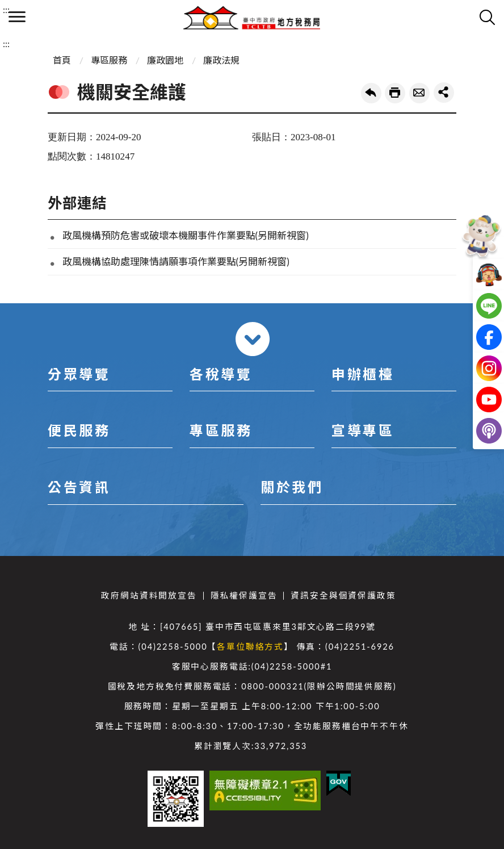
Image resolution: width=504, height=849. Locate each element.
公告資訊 (79, 487)
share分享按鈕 (444, 93)
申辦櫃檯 (363, 374)
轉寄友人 (419, 93)
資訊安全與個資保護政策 (343, 595)
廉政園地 (165, 60)
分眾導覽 (79, 374)
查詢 (487, 17)
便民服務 (79, 430)
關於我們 (292, 487)
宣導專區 (363, 430)
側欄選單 (17, 17)
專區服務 (109, 60)
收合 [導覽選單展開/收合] (253, 339)
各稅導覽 (221, 374)
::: (6, 9)
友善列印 (395, 93)
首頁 (62, 60)
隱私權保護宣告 (244, 595)
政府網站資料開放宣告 (149, 595)
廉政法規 (221, 60)
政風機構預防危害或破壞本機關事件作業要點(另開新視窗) (186, 235)
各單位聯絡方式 (250, 647)
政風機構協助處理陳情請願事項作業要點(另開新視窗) (176, 262)
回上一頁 (371, 93)
